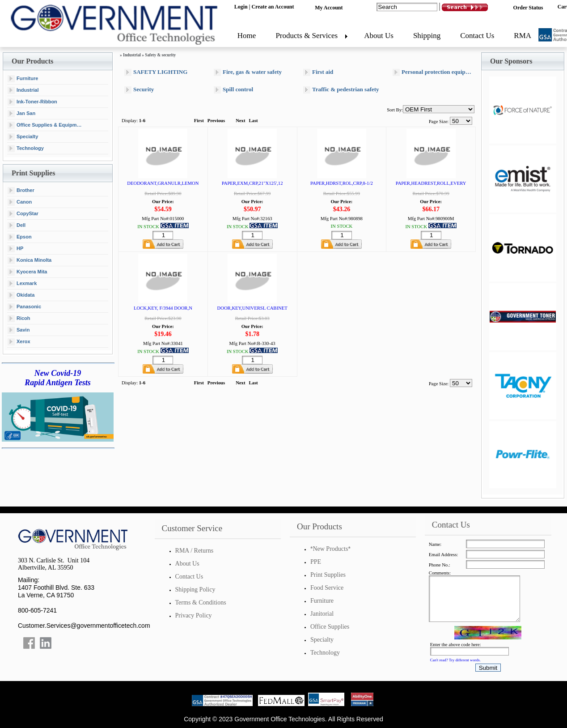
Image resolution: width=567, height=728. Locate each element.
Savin (19, 330)
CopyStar (23, 214)
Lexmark (22, 284)
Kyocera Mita (27, 272)
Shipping (427, 36)
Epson (20, 237)
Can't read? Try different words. (455, 660)
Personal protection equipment (434, 72)
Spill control (233, 90)
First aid (318, 72)
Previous (216, 121)
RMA (523, 36)
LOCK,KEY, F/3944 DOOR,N (163, 308)
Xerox (19, 342)
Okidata (21, 295)
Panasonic (24, 307)
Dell (17, 226)
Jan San (21, 114)
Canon (20, 202)
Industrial (23, 90)
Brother (21, 191)
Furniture (23, 79)
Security (139, 90)
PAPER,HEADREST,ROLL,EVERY (431, 183)
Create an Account (273, 7)
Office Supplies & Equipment (46, 125)
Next (240, 121)
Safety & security (160, 55)
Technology (26, 149)
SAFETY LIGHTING (156, 72)
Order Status (528, 8)
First (199, 121)
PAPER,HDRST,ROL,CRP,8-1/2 (342, 183)
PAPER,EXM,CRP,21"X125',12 (252, 183)
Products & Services (307, 36)
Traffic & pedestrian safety (341, 90)
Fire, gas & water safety (248, 72)
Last (253, 121)
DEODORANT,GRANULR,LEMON (163, 183)
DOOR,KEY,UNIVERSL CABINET (252, 308)
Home (247, 36)
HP (15, 249)
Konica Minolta (30, 260)
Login (241, 7)
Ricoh (19, 319)
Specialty (23, 137)
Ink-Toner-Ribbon (32, 102)
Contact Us (477, 36)
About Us (379, 36)
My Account (329, 8)
